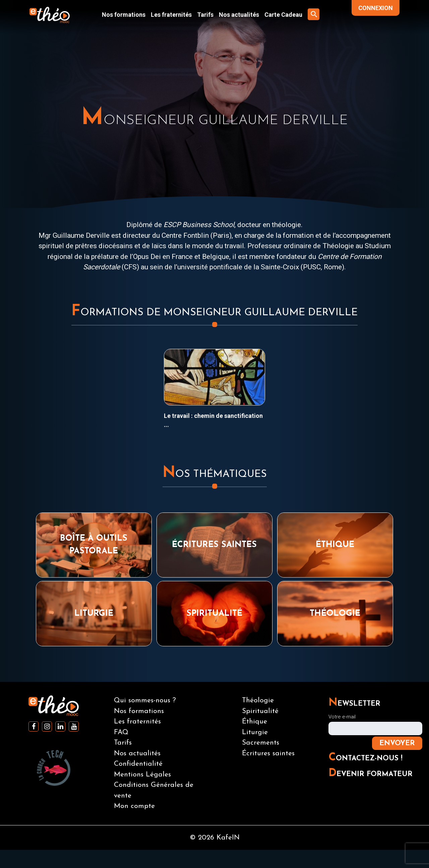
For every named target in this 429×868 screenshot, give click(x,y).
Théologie (258, 700)
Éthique (255, 722)
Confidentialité (138, 764)
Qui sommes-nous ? (145, 700)
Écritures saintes (268, 753)
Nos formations (124, 15)
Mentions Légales (142, 775)
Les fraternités (171, 15)
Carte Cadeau (283, 15)
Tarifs (205, 15)
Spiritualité (260, 711)
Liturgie (255, 732)
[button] (314, 14)
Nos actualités (239, 15)
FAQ (121, 732)
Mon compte (134, 806)
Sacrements (261, 743)
